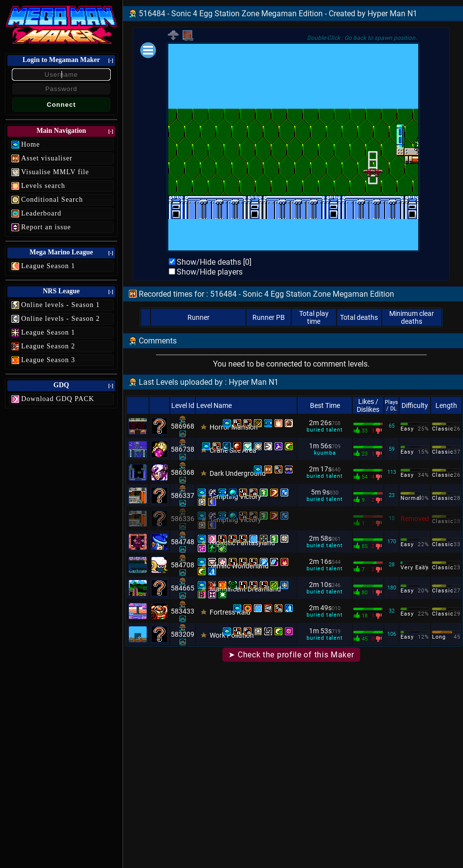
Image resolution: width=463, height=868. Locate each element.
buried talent (324, 430)
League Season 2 (48, 346)
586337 (183, 496)
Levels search (43, 186)
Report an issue (46, 227)
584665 (183, 588)
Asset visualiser (47, 158)
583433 (183, 611)
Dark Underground (238, 473)
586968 (183, 426)
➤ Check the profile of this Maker (291, 655)
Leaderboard (41, 213)
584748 (183, 542)
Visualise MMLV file (55, 172)
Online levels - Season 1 (61, 305)
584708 (183, 565)
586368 (183, 472)
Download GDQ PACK (58, 399)
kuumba (325, 453)
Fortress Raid (230, 612)
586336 (183, 519)
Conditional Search (52, 200)
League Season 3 (48, 360)
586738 (183, 449)
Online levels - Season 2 (61, 319)
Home (31, 144)
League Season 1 (48, 266)
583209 (183, 634)
